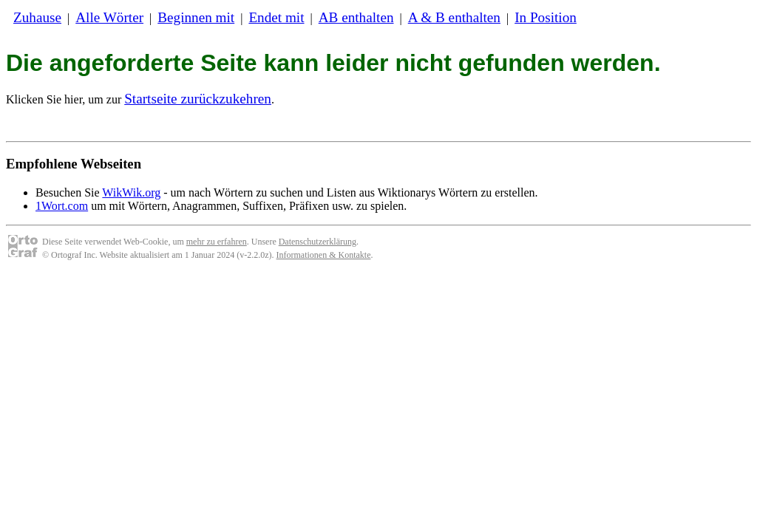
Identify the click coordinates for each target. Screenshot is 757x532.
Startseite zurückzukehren (198, 99)
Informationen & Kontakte (324, 255)
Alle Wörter (109, 17)
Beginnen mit (196, 17)
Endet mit (276, 17)
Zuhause (37, 17)
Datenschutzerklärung (318, 242)
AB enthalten (356, 17)
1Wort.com (62, 206)
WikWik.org (131, 192)
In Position (546, 17)
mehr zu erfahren (217, 242)
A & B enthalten (454, 17)
